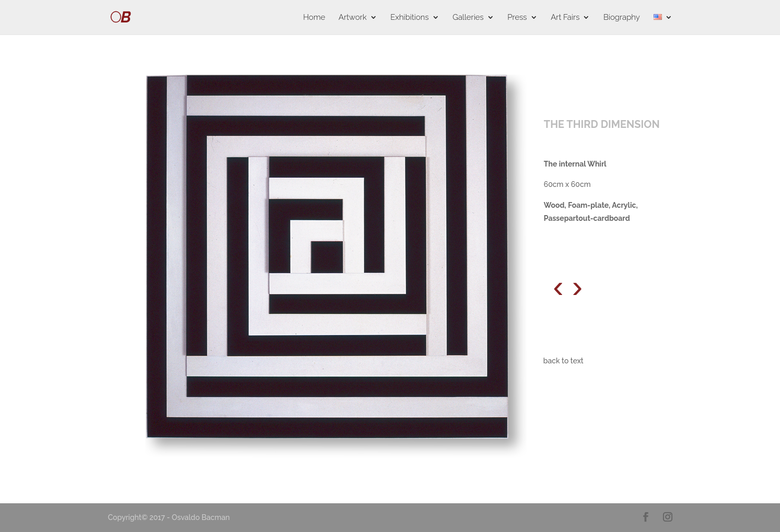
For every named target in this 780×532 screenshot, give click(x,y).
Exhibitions (409, 18)
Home (314, 18)
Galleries (468, 18)
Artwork (353, 18)
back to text (563, 361)
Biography (622, 18)
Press (517, 18)
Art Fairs (565, 18)
